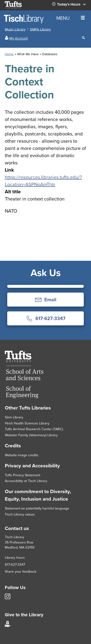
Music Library (15, 29)
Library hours (15, 557)
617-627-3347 (15, 564)
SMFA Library (40, 29)
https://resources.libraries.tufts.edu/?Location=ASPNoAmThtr (43, 181)
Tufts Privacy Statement (23, 475)
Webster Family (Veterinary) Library (31, 435)
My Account (19, 38)
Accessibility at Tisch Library (26, 481)
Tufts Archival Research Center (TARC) (34, 429)
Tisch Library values (20, 514)
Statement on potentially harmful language (37, 508)
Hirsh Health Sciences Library (27, 423)
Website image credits (22, 455)
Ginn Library (14, 417)
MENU (71, 18)
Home (9, 54)
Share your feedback (21, 571)
